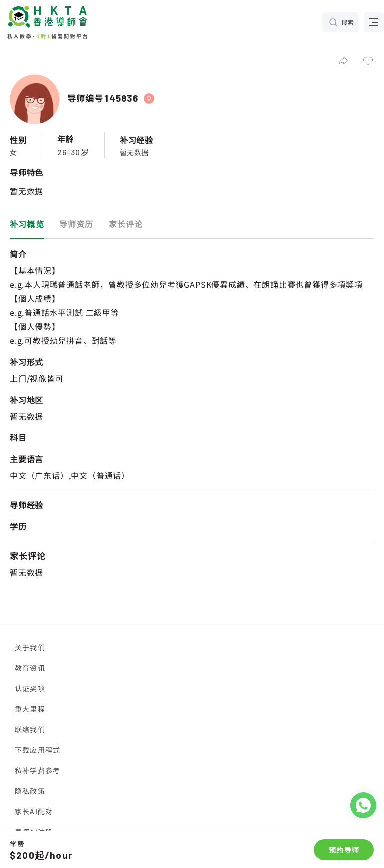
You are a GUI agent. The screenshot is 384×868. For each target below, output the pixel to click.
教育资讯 (30, 668)
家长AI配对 (34, 811)
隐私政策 (30, 791)
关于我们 (30, 647)
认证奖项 (30, 688)
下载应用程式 (38, 750)
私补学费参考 (38, 770)
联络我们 (30, 729)
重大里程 (30, 709)
